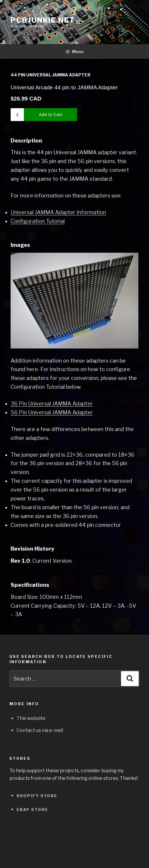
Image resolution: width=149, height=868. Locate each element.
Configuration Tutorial (38, 221)
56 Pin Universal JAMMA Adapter (52, 412)
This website (31, 718)
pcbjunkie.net (43, 20)
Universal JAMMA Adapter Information (58, 212)
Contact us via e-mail (40, 730)
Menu (75, 52)
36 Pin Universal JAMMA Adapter (52, 404)
